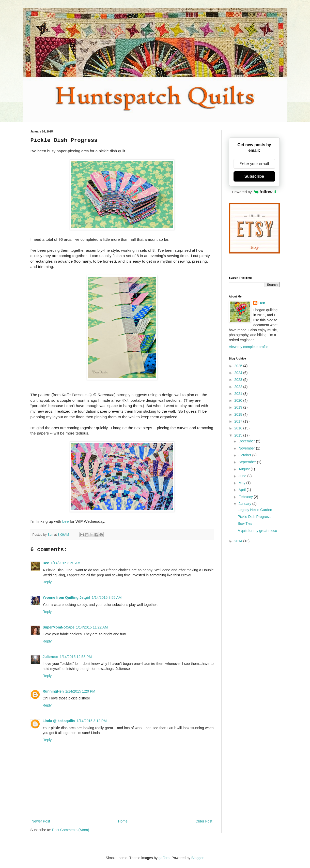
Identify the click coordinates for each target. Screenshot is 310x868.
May (242, 483)
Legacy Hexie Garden (255, 510)
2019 (239, 407)
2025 (239, 366)
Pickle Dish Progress (254, 517)
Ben (262, 303)
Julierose (50, 657)
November (247, 448)
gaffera (164, 858)
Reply (47, 582)
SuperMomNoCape (59, 627)
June (243, 476)
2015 (239, 435)
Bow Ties (245, 523)
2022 (239, 387)
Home (123, 821)
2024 (239, 373)
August (245, 469)
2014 (239, 541)
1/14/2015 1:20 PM (80, 691)
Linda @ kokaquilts (59, 721)
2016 (239, 428)
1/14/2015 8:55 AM (107, 597)
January (245, 504)
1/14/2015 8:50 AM (66, 563)
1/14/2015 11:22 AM (92, 627)
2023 (239, 380)
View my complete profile (249, 347)
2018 (239, 414)
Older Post (204, 821)
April (243, 490)
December (247, 441)
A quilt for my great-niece (257, 531)
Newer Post (41, 821)
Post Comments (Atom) (71, 830)
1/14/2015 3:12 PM (92, 721)
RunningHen (53, 691)
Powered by (254, 192)
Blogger (197, 858)
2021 (239, 394)
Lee (66, 521)
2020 (239, 400)
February (246, 497)
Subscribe (254, 176)
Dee (46, 563)
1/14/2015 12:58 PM (76, 657)
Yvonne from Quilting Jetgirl (66, 597)
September (248, 462)
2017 (239, 421)
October (245, 455)
